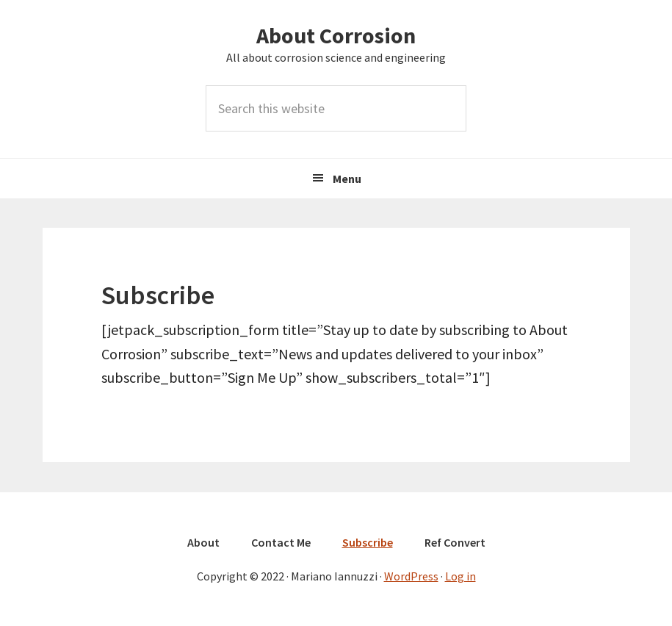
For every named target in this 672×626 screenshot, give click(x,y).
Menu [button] (347, 179)
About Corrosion (336, 35)
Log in (460, 576)
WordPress (411, 576)
